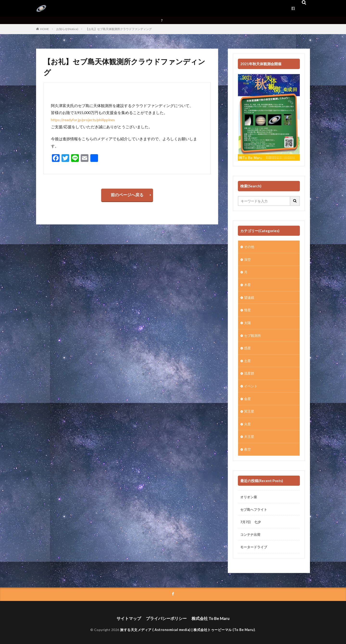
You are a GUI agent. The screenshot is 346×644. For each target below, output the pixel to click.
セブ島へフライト (254, 507)
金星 (247, 397)
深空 (247, 259)
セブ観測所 (253, 334)
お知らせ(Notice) (67, 29)
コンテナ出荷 (250, 532)
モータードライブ (254, 545)
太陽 (247, 322)
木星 (247, 284)
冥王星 (249, 409)
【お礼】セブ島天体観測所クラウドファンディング (119, 29)
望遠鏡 (249, 297)
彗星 (247, 309)
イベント (251, 384)
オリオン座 (249, 494)
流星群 (249, 372)
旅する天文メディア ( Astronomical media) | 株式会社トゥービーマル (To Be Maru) (188, 627)
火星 (247, 422)
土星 (247, 359)
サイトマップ (131, 615)
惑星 (247, 347)
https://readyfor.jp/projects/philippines (83, 120)
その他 (249, 247)
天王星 (249, 434)
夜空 (247, 447)
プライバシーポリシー (166, 615)
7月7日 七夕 (251, 520)
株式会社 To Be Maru (209, 615)
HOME (45, 29)
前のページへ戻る (127, 195)
